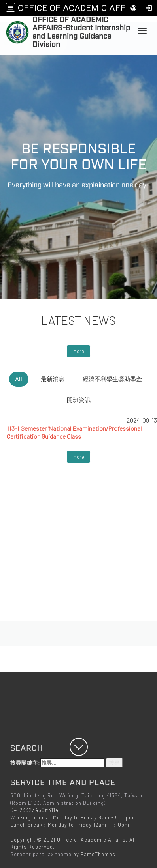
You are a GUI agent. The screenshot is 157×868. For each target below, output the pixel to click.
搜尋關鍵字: (57, 763)
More (79, 351)
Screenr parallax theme (41, 854)
